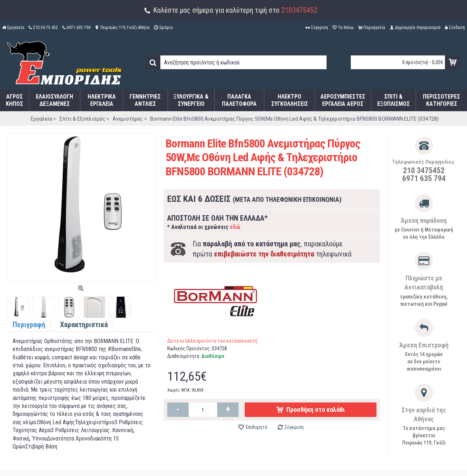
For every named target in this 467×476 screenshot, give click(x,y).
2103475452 (299, 10)
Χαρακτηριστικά (84, 325)
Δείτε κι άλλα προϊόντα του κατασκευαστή (212, 341)
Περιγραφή (29, 325)
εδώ (235, 227)
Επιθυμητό (257, 427)
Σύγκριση (294, 427)
